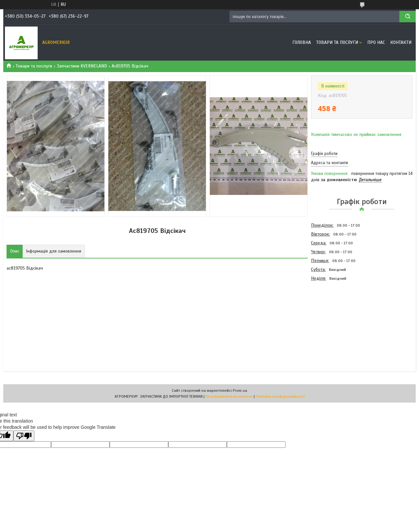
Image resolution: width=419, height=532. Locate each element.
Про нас (376, 42)
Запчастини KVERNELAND (82, 66)
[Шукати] (408, 17)
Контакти (401, 42)
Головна (302, 42)
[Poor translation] (24, 436)
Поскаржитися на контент (229, 396)
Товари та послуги (337, 42)
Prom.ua (240, 390)
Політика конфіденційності (280, 396)
